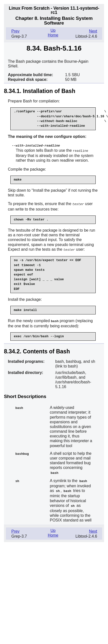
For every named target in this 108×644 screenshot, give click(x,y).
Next (93, 31)
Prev (15, 31)
